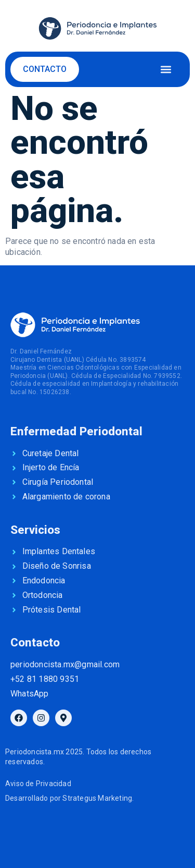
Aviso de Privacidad (38, 784)
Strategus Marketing (97, 798)
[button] (166, 69)
